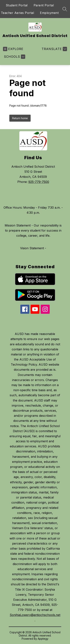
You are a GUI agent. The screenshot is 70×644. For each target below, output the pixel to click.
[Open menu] (13, 49)
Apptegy (43, 639)
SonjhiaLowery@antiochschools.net (35, 615)
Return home (20, 118)
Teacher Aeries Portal (18, 13)
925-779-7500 (39, 182)
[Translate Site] (54, 49)
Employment (49, 13)
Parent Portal (44, 5)
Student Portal (17, 5)
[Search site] (65, 9)
